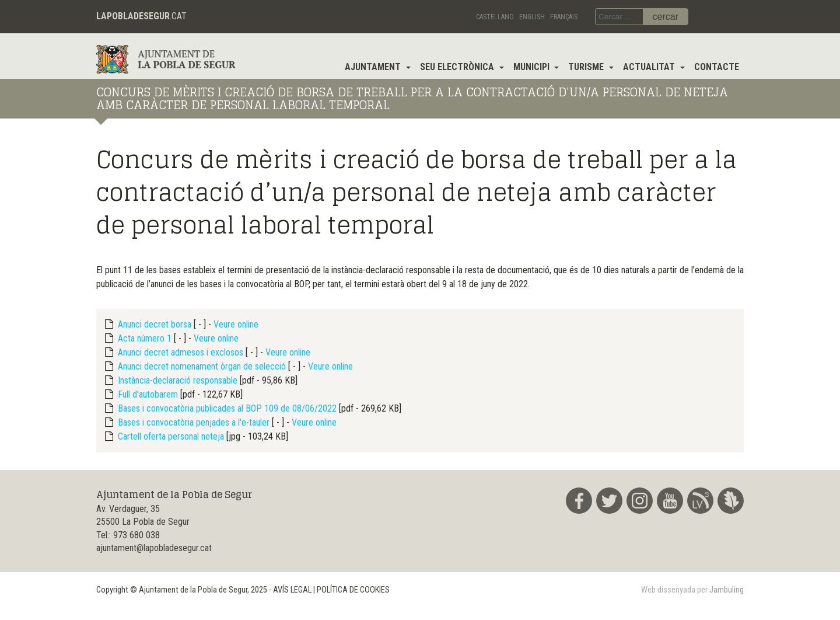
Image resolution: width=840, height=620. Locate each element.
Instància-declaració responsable (178, 380)
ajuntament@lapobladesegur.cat (154, 548)
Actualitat (650, 67)
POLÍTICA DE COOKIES (353, 590)
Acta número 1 (145, 338)
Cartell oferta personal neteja (171, 436)
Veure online (236, 324)
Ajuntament (374, 67)
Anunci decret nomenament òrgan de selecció (202, 366)
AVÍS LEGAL (292, 590)
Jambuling (727, 590)
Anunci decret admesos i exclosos (181, 352)
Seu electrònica (458, 67)
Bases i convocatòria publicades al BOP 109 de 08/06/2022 (227, 408)
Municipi (533, 67)
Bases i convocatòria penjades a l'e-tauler (194, 422)
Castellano (495, 17)
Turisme (587, 67)
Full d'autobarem (148, 394)
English (532, 17)
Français (564, 17)
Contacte (717, 67)
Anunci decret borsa (155, 324)
